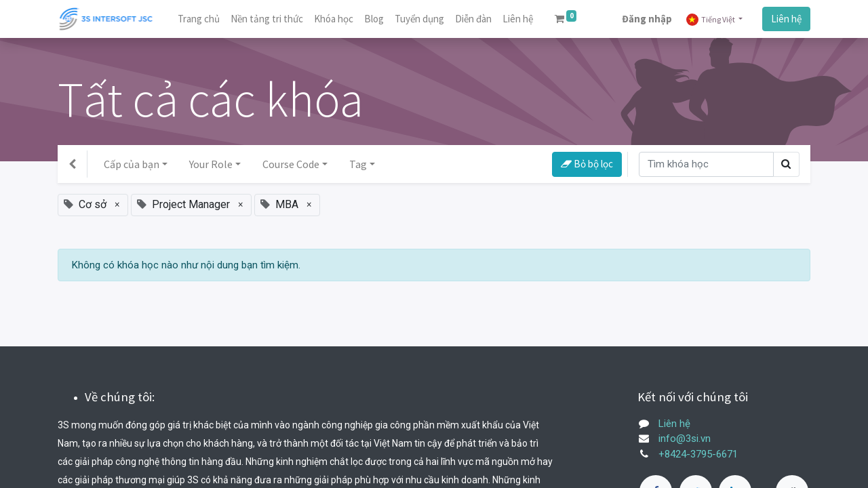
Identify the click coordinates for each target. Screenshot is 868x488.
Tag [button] (358, 164)
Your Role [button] (211, 164)
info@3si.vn (685, 439)
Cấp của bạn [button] (132, 164)
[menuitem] (199, 19)
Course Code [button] (291, 164)
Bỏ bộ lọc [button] (587, 164)
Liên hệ (786, 19)
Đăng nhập (647, 19)
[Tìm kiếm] (706, 164)
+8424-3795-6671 (698, 454)
